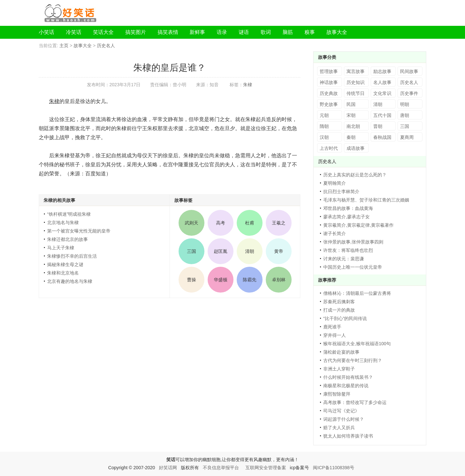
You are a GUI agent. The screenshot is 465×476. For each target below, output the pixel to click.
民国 (351, 104)
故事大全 (337, 32)
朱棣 (248, 85)
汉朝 (324, 137)
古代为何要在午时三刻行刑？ (353, 360)
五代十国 (382, 115)
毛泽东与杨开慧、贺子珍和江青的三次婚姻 (366, 200)
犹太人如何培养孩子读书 (348, 436)
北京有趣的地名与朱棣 (70, 281)
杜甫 (250, 223)
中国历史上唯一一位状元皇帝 (353, 267)
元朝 (324, 115)
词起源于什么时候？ (344, 419)
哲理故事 (329, 71)
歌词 (266, 32)
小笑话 (46, 32)
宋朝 (351, 115)
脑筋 (288, 32)
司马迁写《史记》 (341, 411)
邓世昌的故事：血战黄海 (348, 208)
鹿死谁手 (332, 327)
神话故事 (329, 82)
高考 (221, 223)
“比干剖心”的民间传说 (345, 318)
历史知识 (356, 82)
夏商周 (407, 137)
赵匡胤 (221, 251)
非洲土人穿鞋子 (339, 369)
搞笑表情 (168, 32)
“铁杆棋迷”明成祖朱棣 (69, 214)
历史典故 (329, 93)
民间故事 (409, 71)
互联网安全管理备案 (266, 468)
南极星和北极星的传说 (346, 386)
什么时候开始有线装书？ (348, 377)
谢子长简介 (335, 233)
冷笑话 (74, 32)
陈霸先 (250, 280)
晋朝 (378, 126)
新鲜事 (197, 32)
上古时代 (329, 148)
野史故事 (329, 104)
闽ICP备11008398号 (334, 468)
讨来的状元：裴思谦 (344, 259)
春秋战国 (382, 137)
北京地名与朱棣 (63, 222)
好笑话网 (168, 468)
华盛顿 (221, 280)
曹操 (191, 280)
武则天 (191, 223)
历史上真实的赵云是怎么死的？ (355, 175)
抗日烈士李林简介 (341, 191)
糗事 (310, 32)
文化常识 (382, 93)
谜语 (244, 32)
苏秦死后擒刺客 (339, 302)
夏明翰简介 (335, 183)
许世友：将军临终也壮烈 (348, 250)
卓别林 (279, 280)
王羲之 (279, 223)
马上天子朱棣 (61, 248)
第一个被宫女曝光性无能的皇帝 (79, 231)
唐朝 (405, 115)
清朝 (250, 251)
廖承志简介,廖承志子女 (346, 217)
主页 (64, 46)
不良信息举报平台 (221, 468)
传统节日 (356, 93)
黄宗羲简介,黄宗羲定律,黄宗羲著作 (358, 225)
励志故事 (382, 71)
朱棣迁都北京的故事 (67, 239)
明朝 (405, 104)
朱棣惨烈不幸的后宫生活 (72, 256)
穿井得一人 (335, 335)
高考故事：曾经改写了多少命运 (355, 402)
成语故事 (356, 148)
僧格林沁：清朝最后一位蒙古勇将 (357, 293)
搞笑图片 (136, 32)
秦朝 (351, 137)
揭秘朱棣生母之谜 (65, 264)
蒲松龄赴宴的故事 (341, 352)
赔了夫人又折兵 (339, 428)
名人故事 (382, 82)
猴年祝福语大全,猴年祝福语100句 (357, 344)
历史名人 (106, 46)
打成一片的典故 (339, 310)
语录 (222, 32)
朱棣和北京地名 (63, 273)
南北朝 (353, 126)
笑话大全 (103, 32)
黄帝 (279, 251)
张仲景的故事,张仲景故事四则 (353, 242)
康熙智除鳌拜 (337, 394)
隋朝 (324, 126)
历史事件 (409, 93)
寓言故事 (356, 71)
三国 (191, 251)
